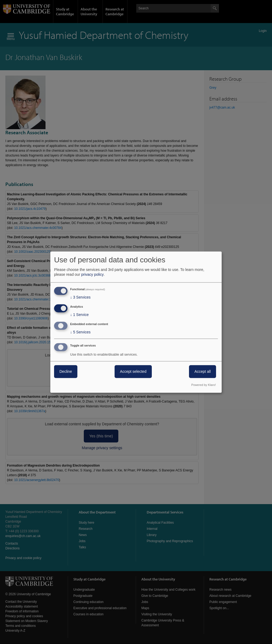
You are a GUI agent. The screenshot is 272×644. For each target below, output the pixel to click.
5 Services (80, 332)
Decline (66, 371)
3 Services (80, 297)
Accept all (203, 371)
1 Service (79, 315)
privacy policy (92, 275)
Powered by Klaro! (204, 385)
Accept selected (133, 371)
